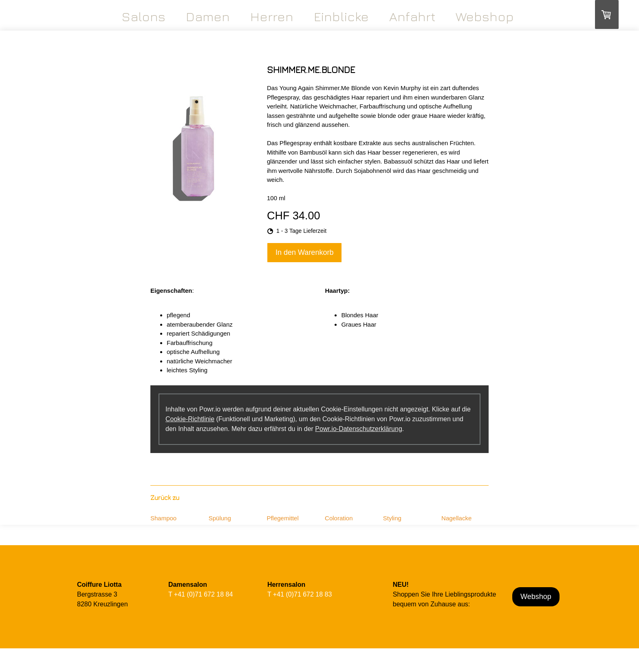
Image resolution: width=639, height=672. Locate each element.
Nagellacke (456, 518)
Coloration (339, 518)
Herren (272, 16)
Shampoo (163, 518)
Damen (208, 16)
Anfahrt (412, 16)
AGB (106, 668)
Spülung (220, 518)
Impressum (86, 668)
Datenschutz (199, 668)
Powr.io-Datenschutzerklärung (358, 429)
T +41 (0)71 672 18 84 (201, 594)
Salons (143, 16)
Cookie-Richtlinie (190, 419)
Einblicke (341, 16)
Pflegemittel (282, 518)
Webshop (485, 16)
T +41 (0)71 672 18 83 (300, 594)
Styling (392, 518)
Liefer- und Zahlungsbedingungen (149, 668)
